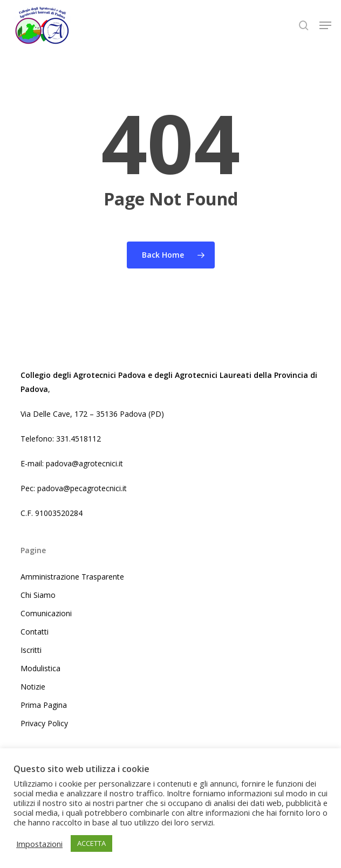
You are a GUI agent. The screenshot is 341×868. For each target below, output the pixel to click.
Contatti (35, 632)
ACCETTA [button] (91, 843)
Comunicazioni (46, 613)
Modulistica (40, 668)
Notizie (33, 687)
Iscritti (31, 650)
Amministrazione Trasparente (72, 577)
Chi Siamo (38, 595)
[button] (325, 25)
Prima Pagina (44, 705)
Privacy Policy (44, 723)
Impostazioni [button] (39, 844)
